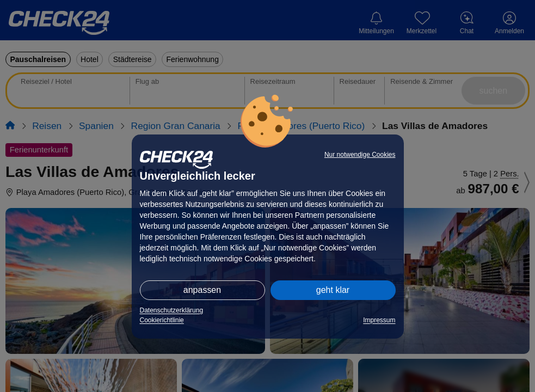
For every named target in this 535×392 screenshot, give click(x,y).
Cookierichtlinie (162, 320)
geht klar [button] (333, 290)
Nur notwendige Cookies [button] (360, 155)
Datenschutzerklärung (172, 310)
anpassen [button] (202, 290)
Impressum (379, 320)
